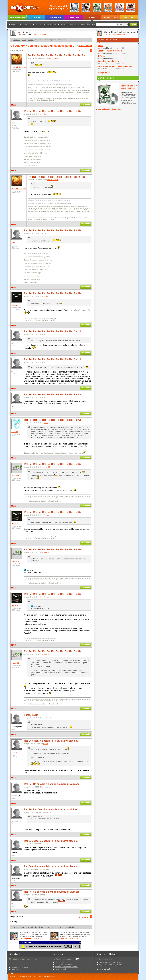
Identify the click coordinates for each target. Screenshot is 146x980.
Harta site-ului (60, 969)
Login (20, 35)
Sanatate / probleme (77, 24)
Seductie (31, 40)
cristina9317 (108, 64)
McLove (15, 305)
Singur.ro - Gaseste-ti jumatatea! (111, 965)
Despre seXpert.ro (62, 962)
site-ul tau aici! (104, 969)
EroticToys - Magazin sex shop (110, 962)
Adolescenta (26, 24)
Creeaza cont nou (39, 35)
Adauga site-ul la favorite (64, 965)
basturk (15, 432)
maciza (14, 753)
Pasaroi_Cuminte (19, 67)
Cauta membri (16, 969)
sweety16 (15, 476)
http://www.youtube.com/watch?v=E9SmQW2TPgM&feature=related (50, 84)
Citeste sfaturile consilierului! (116, 35)
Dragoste (14, 24)
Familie (62, 24)
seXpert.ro (17, 40)
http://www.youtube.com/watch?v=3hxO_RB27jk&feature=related (49, 81)
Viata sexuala (51, 24)
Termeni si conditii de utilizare (66, 967)
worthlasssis (108, 48)
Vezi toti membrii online (19, 967)
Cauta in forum (86, 46)
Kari (13, 123)
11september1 (109, 53)
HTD (77, 959)
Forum (24, 40)
